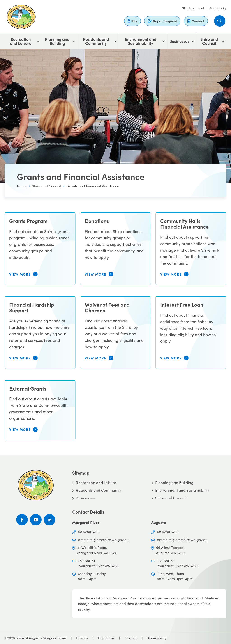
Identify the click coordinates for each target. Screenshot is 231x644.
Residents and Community (96, 41)
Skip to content (193, 8)
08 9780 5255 (89, 532)
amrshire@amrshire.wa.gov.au (103, 540)
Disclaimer (106, 638)
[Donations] (116, 249)
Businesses (179, 41)
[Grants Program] (40, 249)
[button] (220, 21)
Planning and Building (57, 41)
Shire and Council (209, 41)
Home (22, 186)
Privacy (82, 638)
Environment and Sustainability (141, 41)
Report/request (162, 21)
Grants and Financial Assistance (93, 186)
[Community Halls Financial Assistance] (191, 249)
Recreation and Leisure (21, 41)
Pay (133, 21)
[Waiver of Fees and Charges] (116, 332)
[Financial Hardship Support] (40, 332)
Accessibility (218, 8)
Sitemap (131, 638)
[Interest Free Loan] (191, 332)
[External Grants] (40, 410)
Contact (196, 21)
